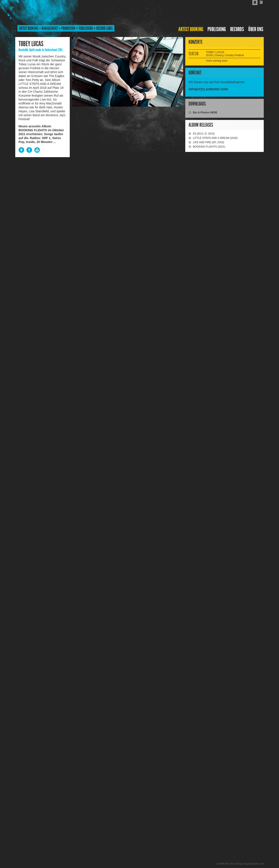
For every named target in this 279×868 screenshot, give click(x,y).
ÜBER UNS (256, 29)
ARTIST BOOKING (191, 29)
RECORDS (237, 29)
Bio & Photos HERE (205, 113)
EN (261, 3)
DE (255, 3)
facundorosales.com (254, 864)
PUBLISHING (217, 29)
